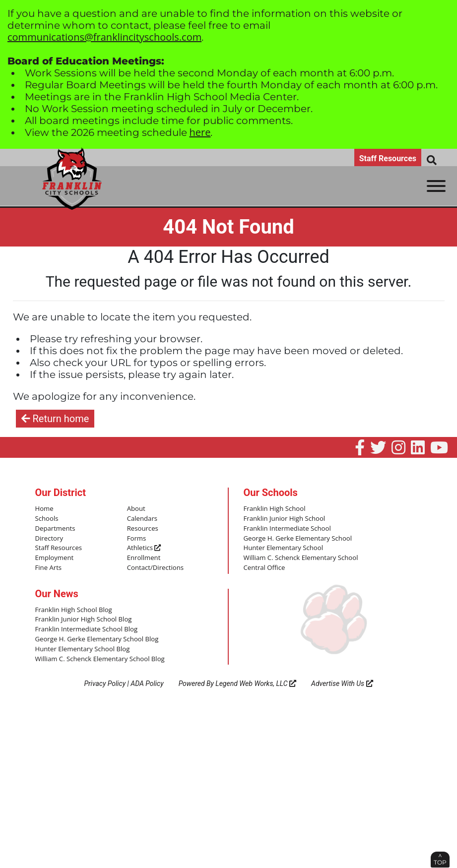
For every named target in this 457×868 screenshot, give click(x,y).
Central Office (264, 567)
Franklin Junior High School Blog (83, 619)
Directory (49, 538)
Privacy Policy (105, 682)
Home (44, 509)
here (200, 132)
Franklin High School (274, 509)
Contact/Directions (155, 567)
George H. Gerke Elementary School (297, 538)
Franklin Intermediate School (287, 528)
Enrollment (144, 558)
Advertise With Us (342, 682)
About (136, 509)
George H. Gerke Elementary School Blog (96, 638)
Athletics (144, 548)
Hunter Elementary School (283, 548)
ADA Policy (147, 682)
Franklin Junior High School (284, 519)
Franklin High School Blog (73, 609)
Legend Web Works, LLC (256, 682)
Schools (47, 519)
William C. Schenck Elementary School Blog (99, 658)
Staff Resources (388, 158)
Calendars (142, 519)
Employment (54, 558)
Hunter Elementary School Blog (82, 648)
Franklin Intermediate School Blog (86, 629)
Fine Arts (48, 567)
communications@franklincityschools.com (104, 37)
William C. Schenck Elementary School (300, 558)
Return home (55, 419)
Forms (136, 538)
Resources (142, 528)
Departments (55, 528)
